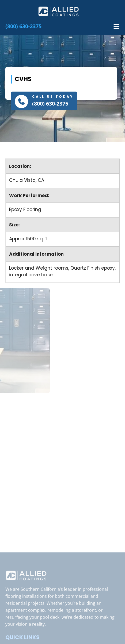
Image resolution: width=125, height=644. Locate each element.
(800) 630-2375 (50, 104)
